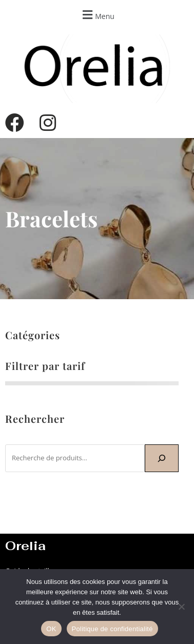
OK (51, 629)
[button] (97, 15)
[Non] (181, 607)
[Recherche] (162, 458)
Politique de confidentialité (112, 629)
